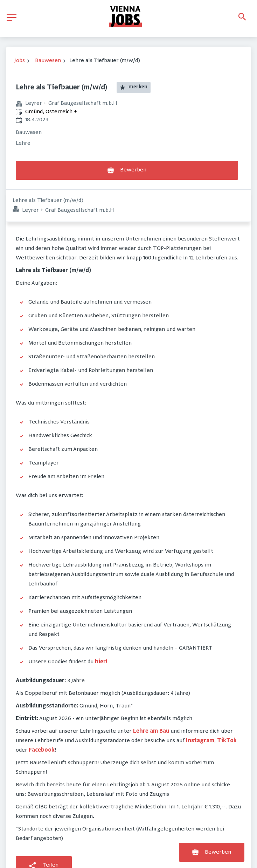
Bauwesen (48, 61)
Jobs (20, 61)
